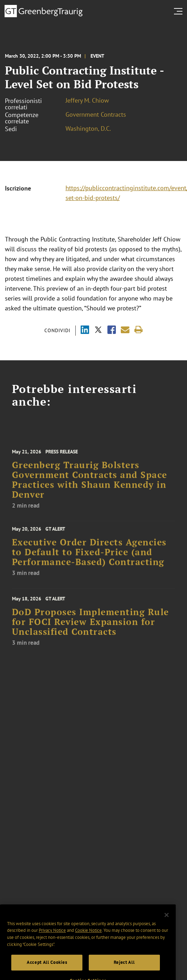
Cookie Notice (88, 938)
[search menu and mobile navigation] (180, 11)
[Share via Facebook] (112, 331)
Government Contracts (96, 114)
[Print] (139, 330)
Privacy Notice (52, 938)
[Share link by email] (125, 330)
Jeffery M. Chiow (87, 100)
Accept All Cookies (47, 970)
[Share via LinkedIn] (85, 331)
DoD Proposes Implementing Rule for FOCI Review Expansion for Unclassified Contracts (91, 626)
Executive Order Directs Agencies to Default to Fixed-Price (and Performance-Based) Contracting (89, 556)
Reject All (124, 970)
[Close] (167, 923)
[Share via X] (98, 331)
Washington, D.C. (88, 128)
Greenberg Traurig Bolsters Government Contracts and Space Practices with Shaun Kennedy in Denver (90, 485)
